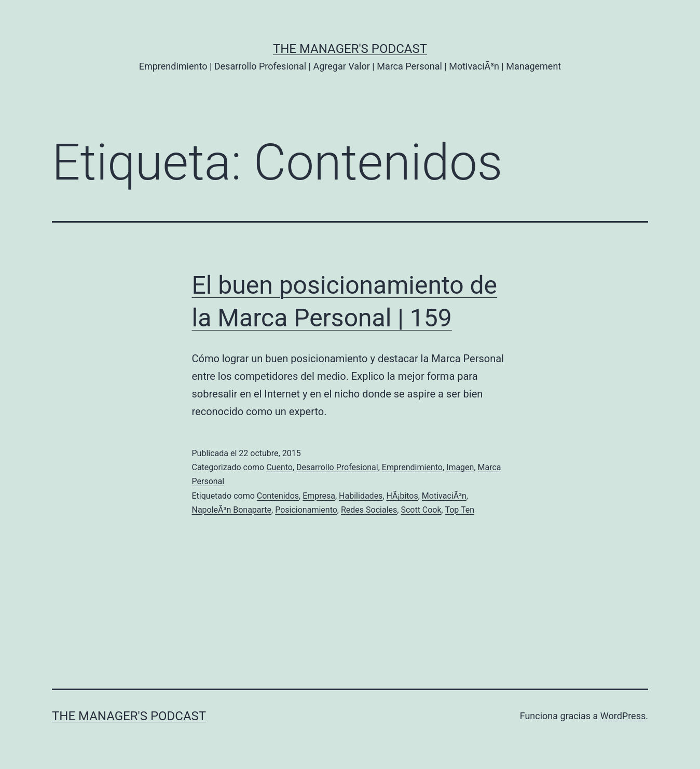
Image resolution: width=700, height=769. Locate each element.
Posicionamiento (306, 510)
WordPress (623, 716)
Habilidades (361, 496)
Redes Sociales (369, 510)
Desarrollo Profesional (337, 467)
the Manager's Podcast (350, 49)
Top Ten (459, 510)
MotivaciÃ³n (444, 496)
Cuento (279, 467)
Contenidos (278, 496)
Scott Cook (421, 510)
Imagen (460, 467)
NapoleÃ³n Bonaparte (232, 510)
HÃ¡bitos (402, 496)
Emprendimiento (412, 467)
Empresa (319, 496)
